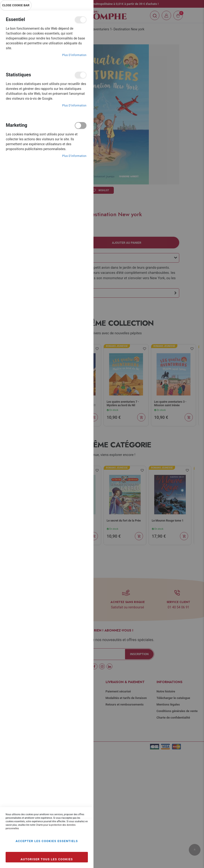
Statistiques (81, 75)
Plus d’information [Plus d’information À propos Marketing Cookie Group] (74, 156)
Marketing (81, 125)
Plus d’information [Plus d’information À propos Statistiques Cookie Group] (74, 106)
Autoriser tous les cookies (47, 859)
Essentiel (81, 20)
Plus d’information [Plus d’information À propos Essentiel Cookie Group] (74, 55)
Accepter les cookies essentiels (47, 841)
